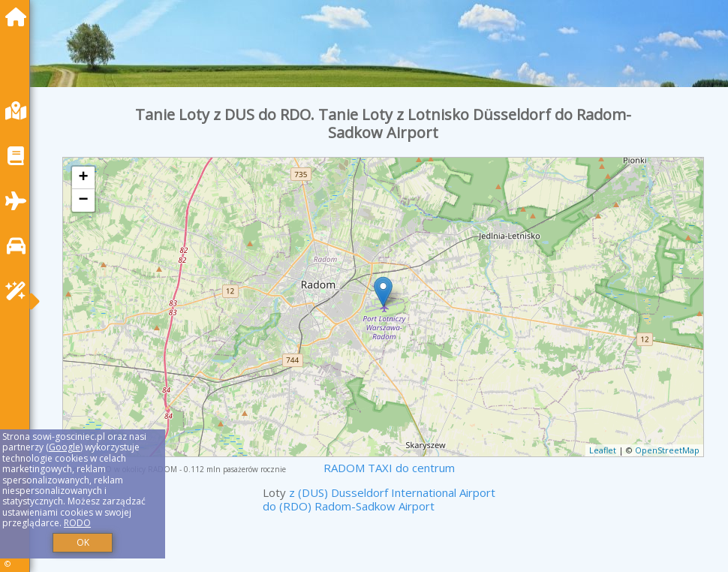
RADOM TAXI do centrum (389, 468)
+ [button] (83, 178)
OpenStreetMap (667, 450)
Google (65, 447)
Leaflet (603, 450)
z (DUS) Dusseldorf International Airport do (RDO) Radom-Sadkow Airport (379, 499)
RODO (77, 523)
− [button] (83, 200)
